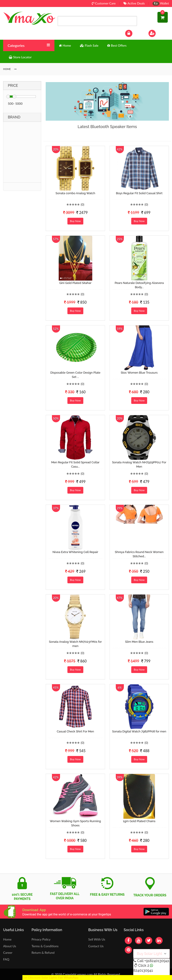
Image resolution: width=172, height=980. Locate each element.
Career (8, 953)
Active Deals (134, 3)
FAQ (6, 959)
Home (7, 939)
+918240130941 (157, 961)
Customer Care (104, 3)
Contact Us (96, 946)
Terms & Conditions (45, 946)
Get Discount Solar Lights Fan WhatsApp (50, 977)
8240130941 (143, 970)
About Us (10, 946)
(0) (82, 204)
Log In (133, 33)
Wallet (161, 3)
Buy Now (75, 221)
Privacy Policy (41, 939)
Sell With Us (97, 939)
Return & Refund (43, 953)
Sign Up (158, 33)
